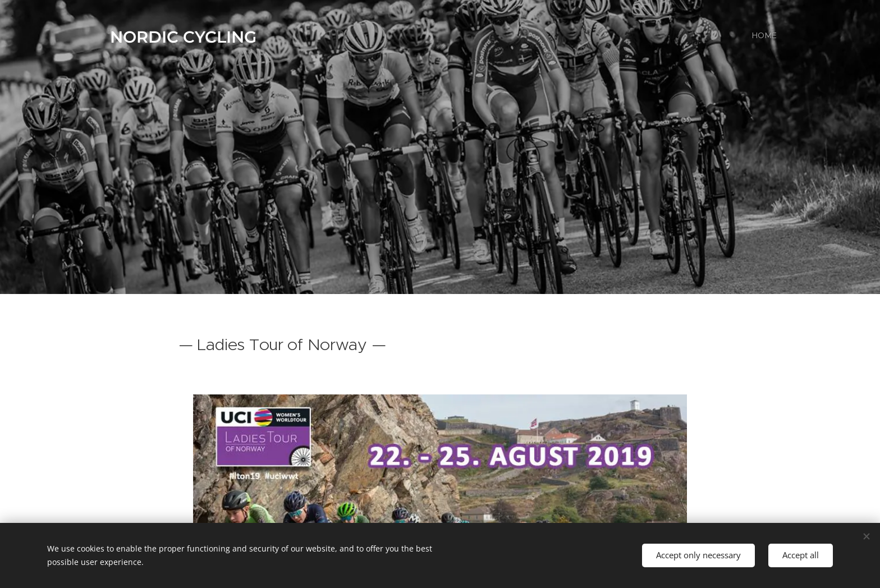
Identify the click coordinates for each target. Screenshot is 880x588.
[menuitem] (775, 36)
